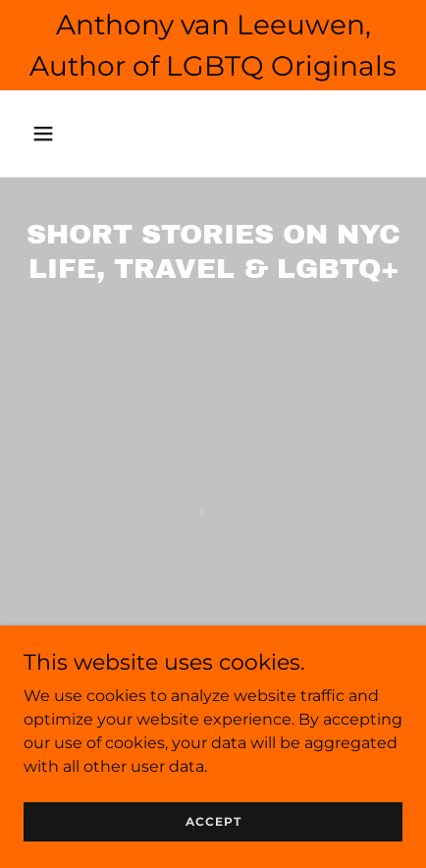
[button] (67, 134)
